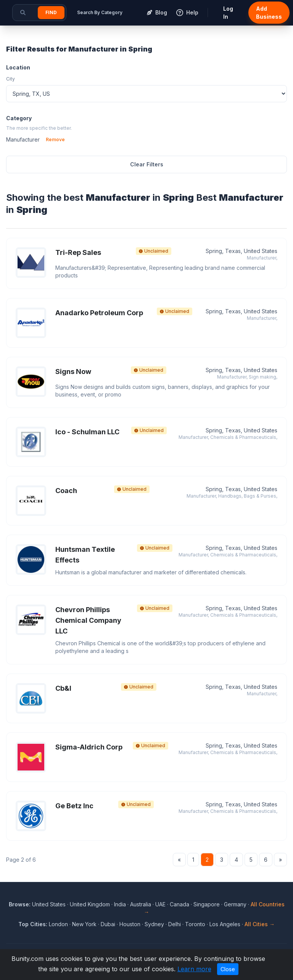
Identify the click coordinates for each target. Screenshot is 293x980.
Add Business (269, 13)
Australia (141, 904)
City (10, 79)
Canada (180, 904)
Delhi (175, 924)
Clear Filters (147, 164)
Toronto (195, 924)
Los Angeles (225, 924)
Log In (228, 13)
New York (84, 924)
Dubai (108, 924)
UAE (160, 904)
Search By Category (100, 12)
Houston (130, 924)
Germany (235, 904)
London (58, 924)
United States (49, 904)
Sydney (154, 924)
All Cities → (260, 924)
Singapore (207, 904)
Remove (55, 139)
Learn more (194, 969)
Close (228, 969)
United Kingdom (90, 904)
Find (51, 12)
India (120, 904)
